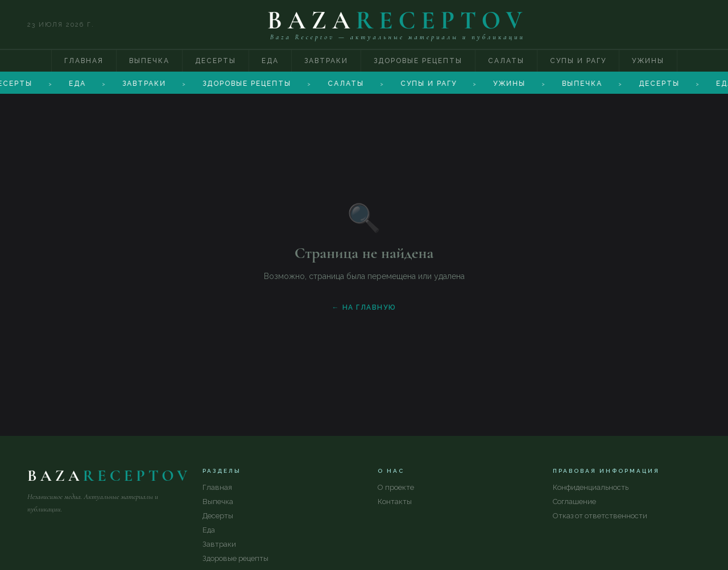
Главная (84, 61)
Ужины (648, 61)
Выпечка (149, 61)
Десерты (216, 61)
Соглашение (574, 502)
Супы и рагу (578, 61)
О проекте (396, 487)
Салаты (506, 61)
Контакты (395, 502)
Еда (270, 61)
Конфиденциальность (591, 487)
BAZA (398, 20)
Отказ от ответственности (600, 516)
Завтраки (326, 61)
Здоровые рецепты (418, 61)
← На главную (364, 307)
